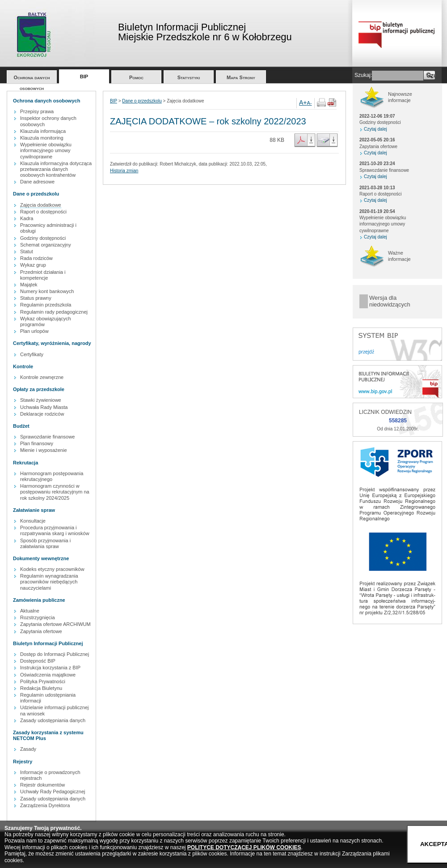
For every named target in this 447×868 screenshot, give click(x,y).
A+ (303, 102)
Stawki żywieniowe (41, 400)
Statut (27, 251)
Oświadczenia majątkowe (48, 675)
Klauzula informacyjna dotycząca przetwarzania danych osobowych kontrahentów (56, 169)
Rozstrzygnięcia (38, 617)
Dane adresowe (37, 182)
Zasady (28, 749)
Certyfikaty (32, 354)
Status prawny (36, 298)
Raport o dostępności (43, 212)
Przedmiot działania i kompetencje (43, 275)
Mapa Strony (241, 77)
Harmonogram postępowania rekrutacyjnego (52, 476)
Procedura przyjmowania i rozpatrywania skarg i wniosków (55, 530)
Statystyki (189, 77)
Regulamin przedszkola (46, 305)
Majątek (29, 285)
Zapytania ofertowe (41, 631)
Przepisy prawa (37, 111)
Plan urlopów (34, 331)
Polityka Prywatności (43, 681)
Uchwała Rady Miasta (44, 407)
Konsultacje (33, 521)
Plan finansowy (37, 443)
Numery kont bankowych (47, 291)
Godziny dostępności (43, 238)
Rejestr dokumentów (42, 785)
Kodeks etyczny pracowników (52, 569)
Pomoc (136, 77)
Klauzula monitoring (42, 138)
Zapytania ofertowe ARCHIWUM (55, 624)
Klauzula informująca (43, 131)
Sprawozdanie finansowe (47, 437)
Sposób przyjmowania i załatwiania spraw (45, 543)
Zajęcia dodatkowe (41, 205)
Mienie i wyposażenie (44, 450)
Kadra (27, 218)
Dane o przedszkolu (142, 101)
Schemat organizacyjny (46, 245)
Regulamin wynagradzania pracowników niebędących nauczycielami (49, 582)
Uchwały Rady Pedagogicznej (53, 791)
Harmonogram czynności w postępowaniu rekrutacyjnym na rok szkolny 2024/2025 (55, 492)
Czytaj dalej (375, 129)
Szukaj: (363, 75)
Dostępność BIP (38, 661)
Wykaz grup (33, 265)
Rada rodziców (36, 258)
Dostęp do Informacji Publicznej (55, 654)
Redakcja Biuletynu (41, 688)
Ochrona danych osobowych (32, 79)
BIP (84, 77)
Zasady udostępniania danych (53, 720)
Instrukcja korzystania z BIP (50, 668)
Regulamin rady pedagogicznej (54, 312)
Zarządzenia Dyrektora (45, 805)
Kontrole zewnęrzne (42, 377)
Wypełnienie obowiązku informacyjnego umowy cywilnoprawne (46, 150)
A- (310, 103)
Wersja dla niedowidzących (390, 301)
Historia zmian (124, 171)
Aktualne (30, 611)
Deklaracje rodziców (42, 414)
